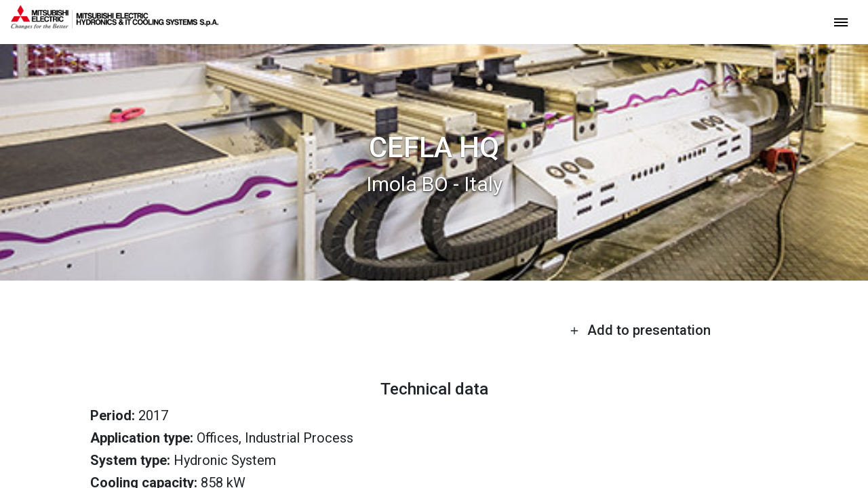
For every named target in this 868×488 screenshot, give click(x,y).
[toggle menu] (841, 21)
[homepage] (115, 24)
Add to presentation (640, 330)
